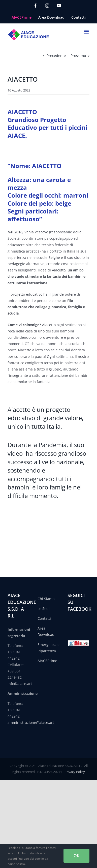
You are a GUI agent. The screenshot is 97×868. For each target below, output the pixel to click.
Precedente (56, 56)
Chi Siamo (46, 599)
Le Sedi (44, 609)
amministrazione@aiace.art (31, 722)
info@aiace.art (20, 684)
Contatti (44, 618)
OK (76, 856)
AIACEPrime (47, 661)
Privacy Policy (75, 772)
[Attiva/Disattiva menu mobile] (87, 32)
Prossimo (78, 56)
